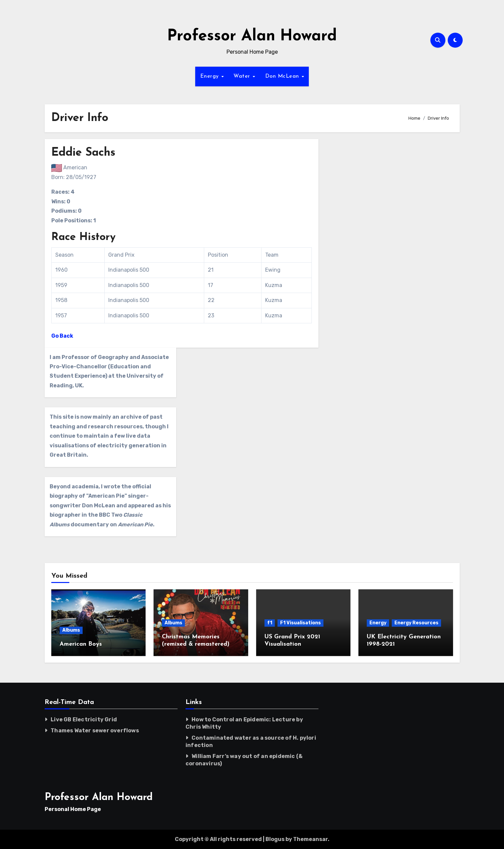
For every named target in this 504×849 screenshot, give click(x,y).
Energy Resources (416, 623)
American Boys (81, 644)
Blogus (275, 839)
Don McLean (283, 76)
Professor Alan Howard (252, 36)
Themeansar (310, 839)
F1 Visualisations (300, 623)
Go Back (62, 336)
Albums (71, 630)
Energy (211, 76)
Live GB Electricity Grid (84, 719)
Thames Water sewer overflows (95, 730)
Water (243, 76)
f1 (270, 623)
